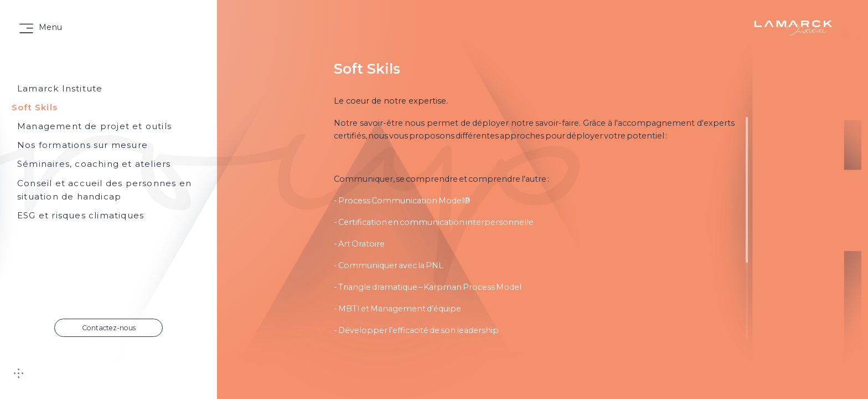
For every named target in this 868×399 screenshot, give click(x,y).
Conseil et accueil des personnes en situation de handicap (104, 190)
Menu (50, 27)
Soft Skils (35, 107)
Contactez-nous (109, 328)
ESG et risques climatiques (81, 215)
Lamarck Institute (60, 88)
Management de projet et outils (94, 126)
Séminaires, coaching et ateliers (94, 164)
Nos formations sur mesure (82, 145)
